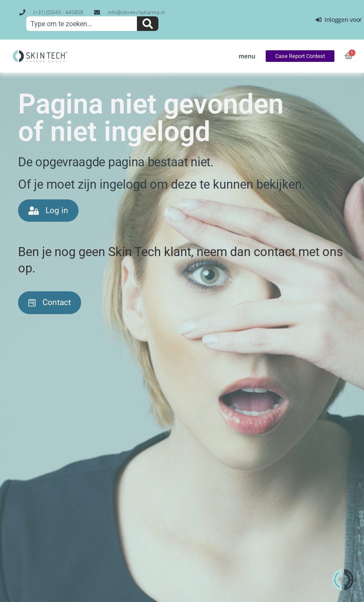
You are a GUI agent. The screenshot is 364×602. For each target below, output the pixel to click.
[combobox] (82, 24)
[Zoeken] (148, 24)
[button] (247, 56)
